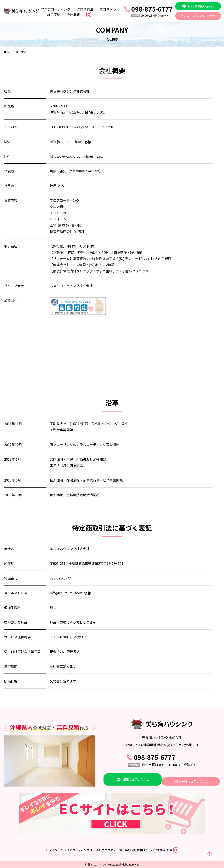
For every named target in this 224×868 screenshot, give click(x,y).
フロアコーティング (56, 9)
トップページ (21, 850)
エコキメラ (108, 9)
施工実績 (54, 14)
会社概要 (73, 14)
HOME (8, 52)
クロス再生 (85, 9)
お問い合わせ (189, 850)
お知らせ (166, 850)
